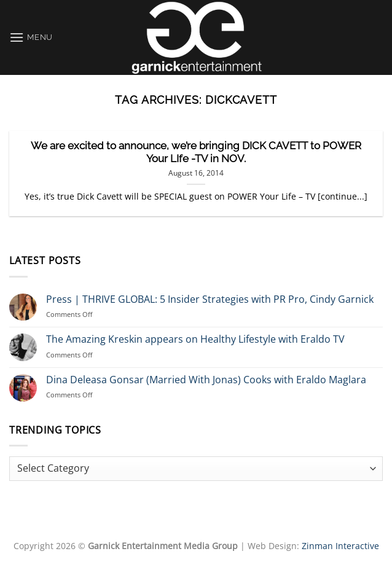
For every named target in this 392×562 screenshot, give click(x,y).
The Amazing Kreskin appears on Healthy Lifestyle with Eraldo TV (195, 339)
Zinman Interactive (340, 546)
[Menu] (31, 37)
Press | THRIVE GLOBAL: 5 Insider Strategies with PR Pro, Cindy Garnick (210, 299)
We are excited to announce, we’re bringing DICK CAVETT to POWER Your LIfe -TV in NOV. (196, 152)
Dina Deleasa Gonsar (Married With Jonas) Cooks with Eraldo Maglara (206, 380)
